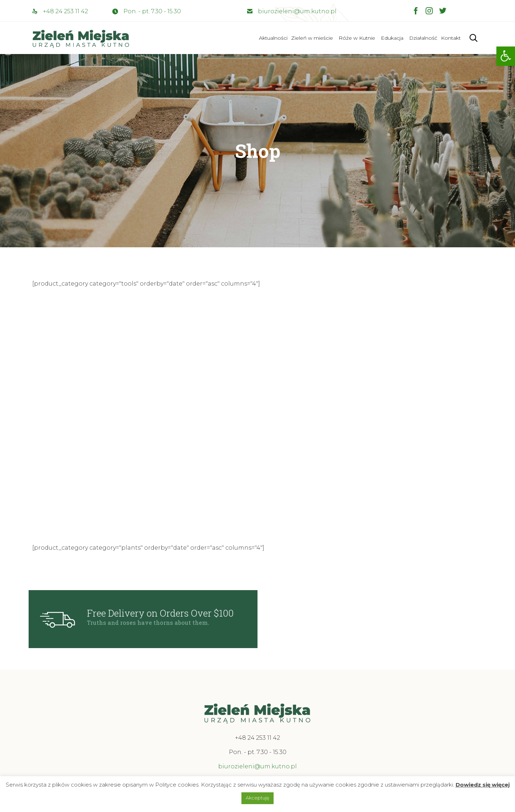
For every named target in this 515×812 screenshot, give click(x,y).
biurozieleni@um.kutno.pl (297, 11)
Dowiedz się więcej (483, 785)
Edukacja (392, 38)
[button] (506, 56)
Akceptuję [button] (257, 798)
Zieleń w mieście (312, 38)
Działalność (423, 38)
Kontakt (451, 38)
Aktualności (273, 38)
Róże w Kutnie (357, 38)
